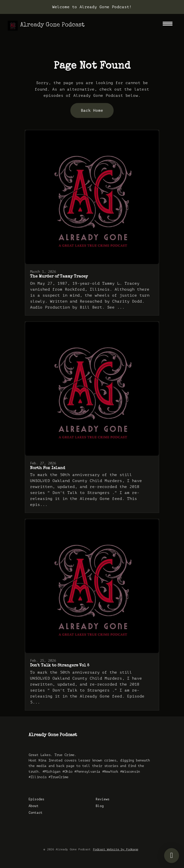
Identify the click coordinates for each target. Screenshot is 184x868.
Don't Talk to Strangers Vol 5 (60, 666)
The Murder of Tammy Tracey (59, 277)
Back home (92, 110)
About (34, 806)
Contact (36, 813)
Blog (100, 806)
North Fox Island (48, 468)
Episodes (37, 799)
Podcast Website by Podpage (116, 849)
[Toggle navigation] (168, 26)
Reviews (103, 799)
